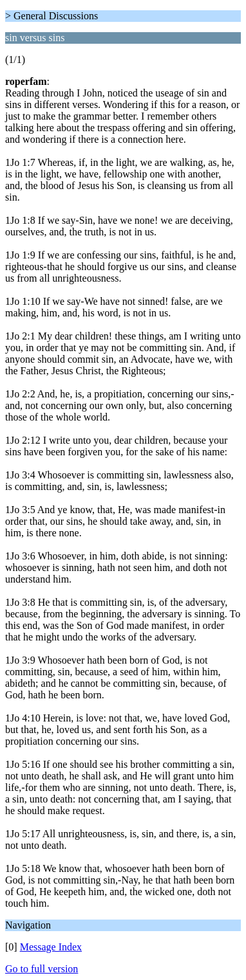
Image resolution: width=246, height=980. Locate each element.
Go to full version (42, 969)
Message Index (51, 947)
